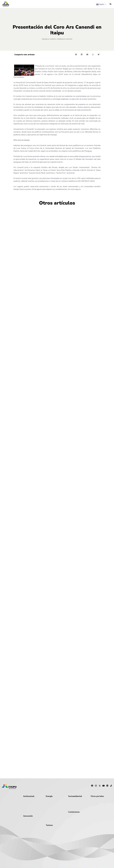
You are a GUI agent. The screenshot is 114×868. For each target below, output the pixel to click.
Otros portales (97, 796)
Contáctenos (74, 812)
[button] (76, 54)
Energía (49, 796)
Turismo (49, 825)
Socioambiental (75, 796)
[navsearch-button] (111, 4)
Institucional (57, 23)
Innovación (28, 816)
